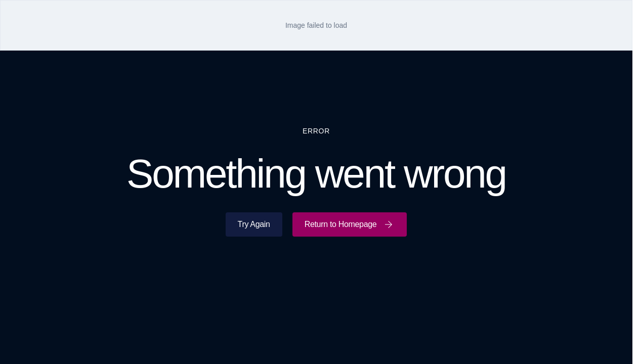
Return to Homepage (350, 224)
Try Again (254, 224)
